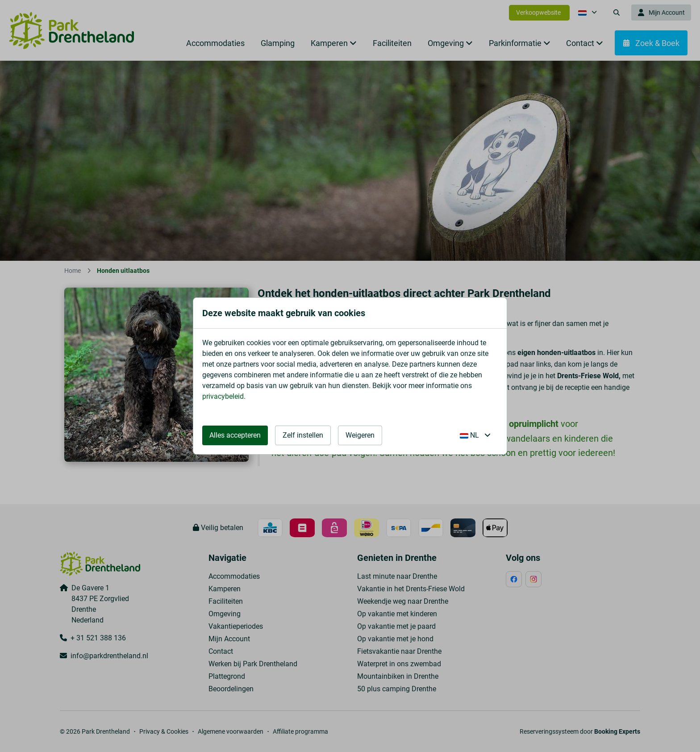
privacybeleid (223, 396)
